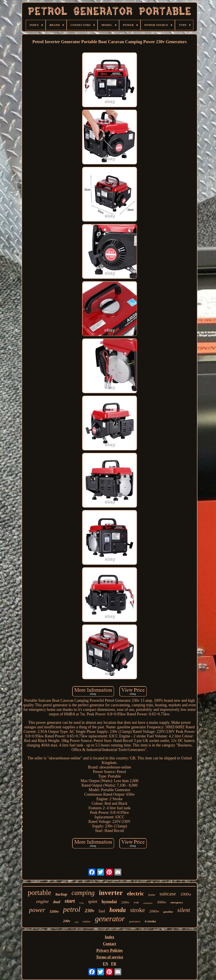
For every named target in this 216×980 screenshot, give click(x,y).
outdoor (87, 922)
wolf (76, 922)
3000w (162, 902)
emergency (177, 902)
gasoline (168, 912)
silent (184, 910)
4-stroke (150, 921)
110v (82, 903)
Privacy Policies (110, 950)
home (152, 895)
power (37, 910)
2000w (154, 911)
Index (109, 937)
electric (136, 894)
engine (42, 901)
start (70, 901)
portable (40, 893)
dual (57, 902)
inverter (111, 893)
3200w (54, 911)
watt (136, 902)
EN (105, 964)
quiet (93, 901)
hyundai (109, 902)
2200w (125, 902)
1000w (186, 894)
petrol (72, 909)
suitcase (168, 894)
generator (110, 919)
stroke (138, 910)
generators (135, 922)
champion (148, 903)
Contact (110, 944)
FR (114, 964)
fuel (102, 911)
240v (67, 921)
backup (61, 894)
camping (83, 893)
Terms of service (110, 957)
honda (118, 910)
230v (90, 911)
